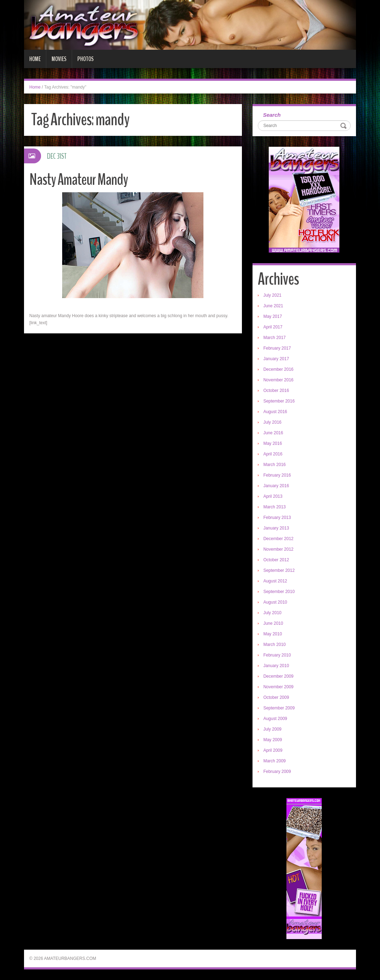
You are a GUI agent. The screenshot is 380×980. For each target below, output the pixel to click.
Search (272, 115)
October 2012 (276, 560)
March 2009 (275, 761)
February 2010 (277, 655)
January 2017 (276, 359)
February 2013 (277, 518)
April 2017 (273, 327)
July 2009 (272, 729)
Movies (59, 59)
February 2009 (277, 772)
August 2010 (275, 602)
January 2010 (276, 666)
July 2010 (272, 613)
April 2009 (273, 750)
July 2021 (272, 295)
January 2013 (276, 528)
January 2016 (276, 486)
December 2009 (278, 676)
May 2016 (273, 443)
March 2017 (275, 338)
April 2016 (273, 454)
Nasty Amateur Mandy (79, 180)
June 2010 (273, 623)
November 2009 (278, 687)
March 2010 (275, 645)
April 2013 (273, 496)
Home (35, 59)
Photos (85, 59)
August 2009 (275, 719)
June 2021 (273, 306)
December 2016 (278, 369)
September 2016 (279, 401)
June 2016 (273, 433)
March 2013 (275, 507)
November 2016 (278, 380)
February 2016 (277, 475)
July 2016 (272, 422)
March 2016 (275, 465)
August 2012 (275, 581)
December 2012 (278, 539)
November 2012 (278, 549)
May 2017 (273, 316)
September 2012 (279, 570)
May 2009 (273, 740)
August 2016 (275, 412)
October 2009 (276, 697)
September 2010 (279, 592)
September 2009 (279, 708)
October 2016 (276, 391)
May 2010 (273, 634)
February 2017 (277, 348)
